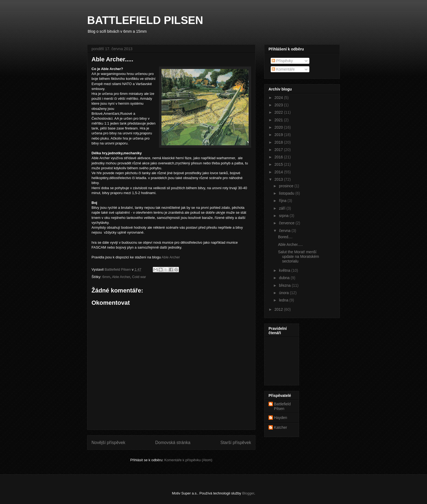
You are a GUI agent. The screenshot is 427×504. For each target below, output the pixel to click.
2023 (279, 105)
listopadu (287, 193)
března (285, 285)
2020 (279, 127)
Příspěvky (282, 61)
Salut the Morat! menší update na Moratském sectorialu (298, 256)
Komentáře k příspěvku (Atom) (188, 460)
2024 (279, 98)
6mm (106, 277)
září (283, 208)
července (287, 223)
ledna (284, 300)
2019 (279, 135)
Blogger (248, 493)
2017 (279, 150)
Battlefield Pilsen (282, 406)
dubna (285, 278)
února (284, 293)
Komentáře (283, 69)
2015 (279, 164)
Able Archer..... (290, 245)
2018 (279, 142)
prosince (287, 186)
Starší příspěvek (236, 443)
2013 (279, 179)
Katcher (280, 427)
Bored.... (285, 237)
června (285, 231)
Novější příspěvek (108, 443)
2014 (279, 172)
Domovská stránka (173, 443)
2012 (279, 309)
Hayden (280, 418)
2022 (279, 112)
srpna (284, 216)
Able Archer (171, 257)
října (283, 201)
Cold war (139, 277)
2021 (279, 120)
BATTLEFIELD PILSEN (145, 20)
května (285, 270)
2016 (279, 157)
